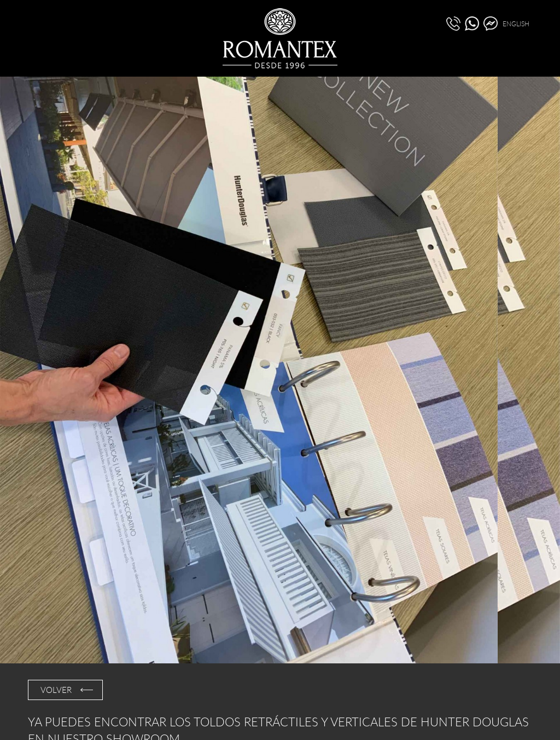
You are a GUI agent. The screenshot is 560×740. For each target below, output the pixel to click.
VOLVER (56, 690)
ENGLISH (516, 24)
